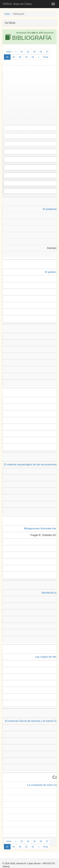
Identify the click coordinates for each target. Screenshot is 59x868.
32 (33, 57)
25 (34, 52)
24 (28, 52)
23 (22, 52)
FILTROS (10, 23)
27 (47, 52)
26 (41, 52)
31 (26, 57)
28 (7, 57)
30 (20, 57)
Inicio (7, 14)
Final (45, 57)
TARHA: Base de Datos (17, 4)
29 (14, 57)
